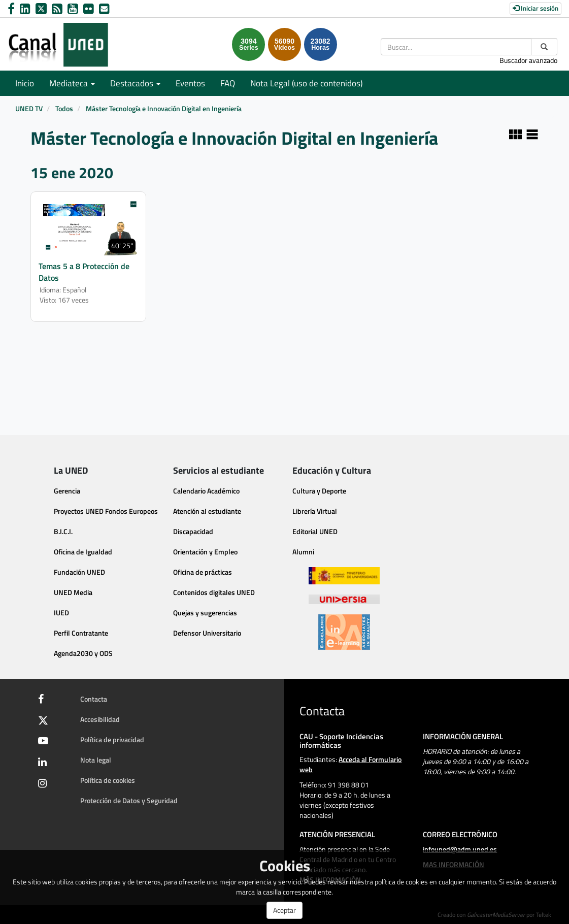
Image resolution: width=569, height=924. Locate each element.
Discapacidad (193, 531)
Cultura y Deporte (319, 491)
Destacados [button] (135, 83)
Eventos (190, 83)
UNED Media (73, 592)
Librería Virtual (315, 511)
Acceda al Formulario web (350, 764)
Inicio (25, 83)
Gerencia (67, 491)
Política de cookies (108, 780)
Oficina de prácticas (203, 572)
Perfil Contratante (81, 633)
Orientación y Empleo (205, 552)
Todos (64, 108)
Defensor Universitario (207, 633)
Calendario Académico (206, 491)
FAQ (228, 83)
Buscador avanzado (528, 60)
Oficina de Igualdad (83, 552)
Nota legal (96, 760)
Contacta (94, 699)
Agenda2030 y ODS (83, 653)
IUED (61, 613)
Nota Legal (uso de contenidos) (306, 83)
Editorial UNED (315, 531)
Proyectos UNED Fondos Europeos (106, 511)
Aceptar (284, 910)
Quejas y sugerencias (205, 613)
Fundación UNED (79, 572)
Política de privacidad (112, 739)
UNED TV (29, 108)
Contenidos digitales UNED (214, 592)
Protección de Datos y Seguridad (129, 800)
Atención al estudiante (207, 511)
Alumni (303, 552)
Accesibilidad (100, 719)
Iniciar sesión (535, 8)
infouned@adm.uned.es (460, 849)
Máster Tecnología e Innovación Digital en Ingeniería (164, 108)
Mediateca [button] (72, 83)
